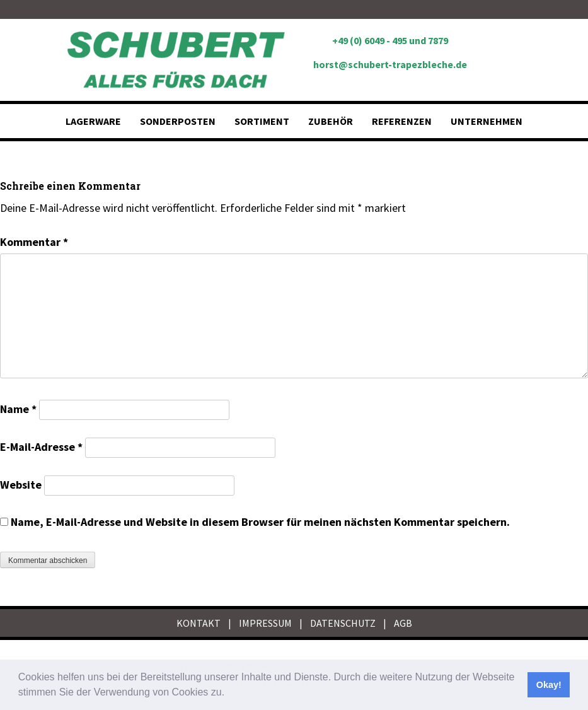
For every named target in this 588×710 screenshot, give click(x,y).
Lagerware (93, 121)
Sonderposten (178, 121)
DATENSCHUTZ (343, 623)
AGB (403, 623)
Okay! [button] (549, 685)
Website (21, 485)
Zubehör (331, 121)
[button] (229, 694)
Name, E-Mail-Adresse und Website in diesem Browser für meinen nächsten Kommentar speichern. (260, 522)
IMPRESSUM (265, 623)
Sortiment (262, 121)
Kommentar (34, 242)
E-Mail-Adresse (41, 447)
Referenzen (402, 121)
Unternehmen (487, 121)
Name (18, 409)
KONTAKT (199, 623)
